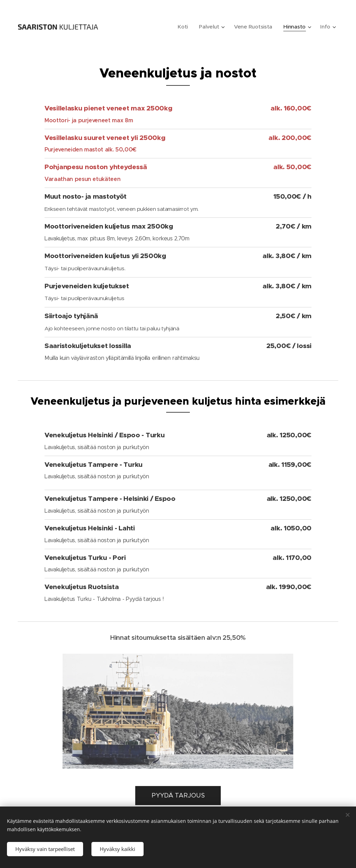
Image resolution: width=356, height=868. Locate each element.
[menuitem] (181, 27)
